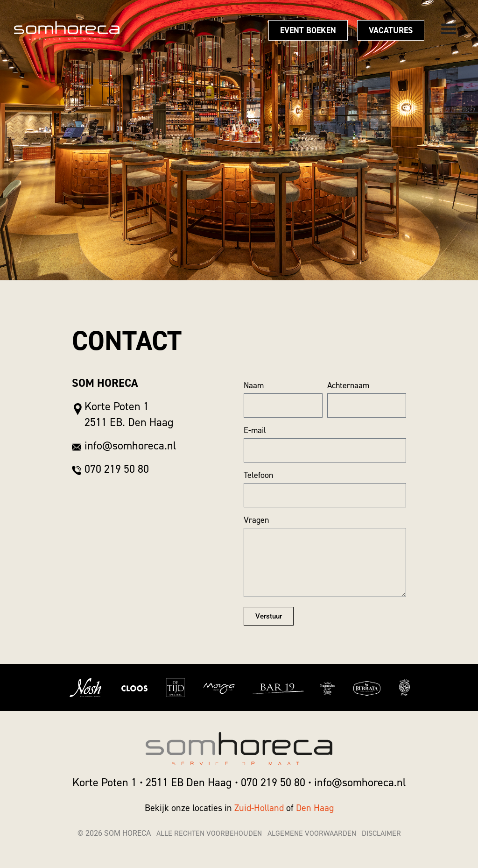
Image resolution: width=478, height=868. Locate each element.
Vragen (256, 520)
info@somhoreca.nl (360, 783)
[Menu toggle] (449, 28)
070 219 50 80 (273, 783)
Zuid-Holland (260, 808)
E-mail (255, 430)
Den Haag (315, 808)
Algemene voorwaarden (312, 833)
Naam (254, 385)
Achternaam (348, 385)
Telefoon (258, 475)
